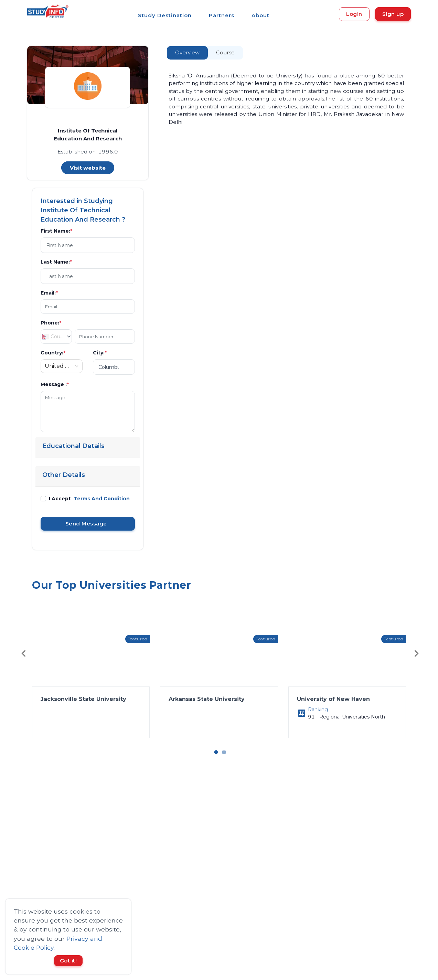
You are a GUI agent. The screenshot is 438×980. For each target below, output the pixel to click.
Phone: (51, 323)
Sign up (393, 14)
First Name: (56, 231)
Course (225, 52)
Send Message (88, 524)
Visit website (88, 168)
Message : (55, 384)
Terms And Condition (102, 499)
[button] (91, 683)
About (260, 15)
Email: (49, 293)
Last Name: (56, 262)
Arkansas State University (207, 699)
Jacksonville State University (83, 699)
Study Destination (165, 15)
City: (100, 353)
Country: (53, 353)
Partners (222, 15)
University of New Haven (333, 699)
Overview (187, 52)
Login (354, 14)
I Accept (89, 499)
